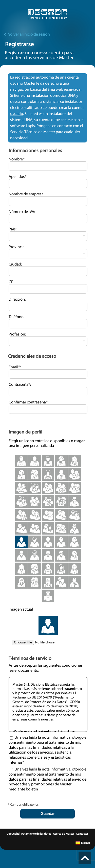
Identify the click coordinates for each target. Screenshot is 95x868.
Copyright (13, 834)
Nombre (17, 159)
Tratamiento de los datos (36, 834)
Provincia (17, 247)
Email (14, 367)
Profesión (17, 334)
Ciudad (15, 264)
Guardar (48, 814)
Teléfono (16, 317)
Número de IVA (21, 212)
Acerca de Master (64, 834)
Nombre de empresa (26, 194)
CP (11, 282)
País (12, 229)
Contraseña (19, 385)
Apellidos (18, 177)
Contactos (82, 834)
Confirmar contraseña (28, 402)
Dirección (17, 300)
